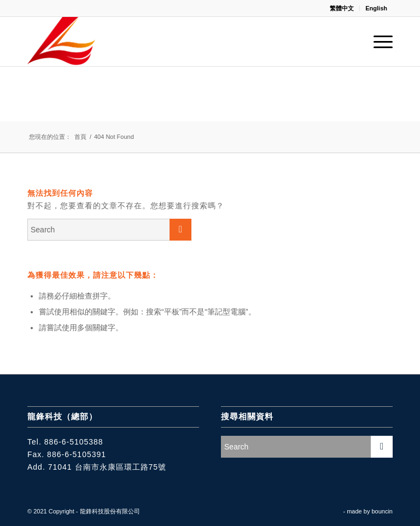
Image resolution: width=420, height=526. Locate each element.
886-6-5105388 (74, 442)
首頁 (80, 137)
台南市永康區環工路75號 (121, 467)
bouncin (382, 511)
